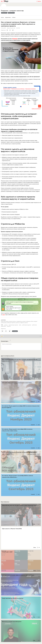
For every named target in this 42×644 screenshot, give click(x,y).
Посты (2, 17)
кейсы (20, 325)
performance (34, 325)
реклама (6, 325)
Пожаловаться (11, 13)
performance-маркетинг (27, 325)
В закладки (15, 331)
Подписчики (8, 17)
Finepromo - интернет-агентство (12, 11)
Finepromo (15, 39)
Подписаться (4, 13)
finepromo (9, 326)
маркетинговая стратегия (13, 325)
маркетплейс (3, 326)
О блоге (14, 17)
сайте (4, 315)
